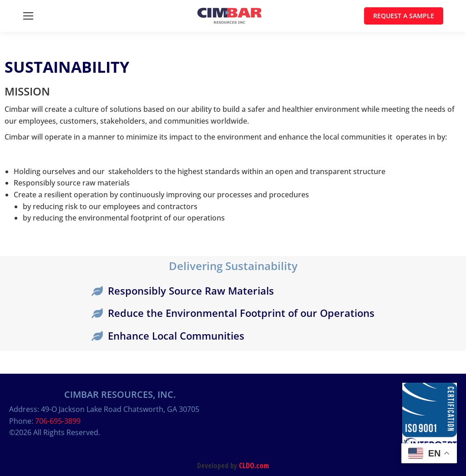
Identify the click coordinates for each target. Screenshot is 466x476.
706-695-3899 (58, 421)
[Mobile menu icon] (28, 16)
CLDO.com (254, 466)
